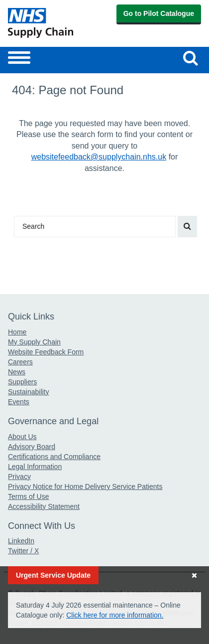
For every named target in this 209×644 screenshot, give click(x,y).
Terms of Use (28, 496)
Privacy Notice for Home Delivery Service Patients (85, 486)
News (17, 372)
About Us (22, 437)
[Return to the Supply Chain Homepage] (54, 23)
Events (19, 402)
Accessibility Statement (44, 506)
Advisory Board (32, 447)
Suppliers (22, 382)
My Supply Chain (34, 342)
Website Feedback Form (46, 352)
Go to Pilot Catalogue (159, 13)
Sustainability (29, 392)
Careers (20, 362)
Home (17, 332)
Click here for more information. (115, 615)
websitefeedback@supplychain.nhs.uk (99, 157)
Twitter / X (23, 551)
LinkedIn (21, 541)
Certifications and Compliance (54, 457)
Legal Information (35, 467)
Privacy (19, 477)
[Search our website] (191, 58)
